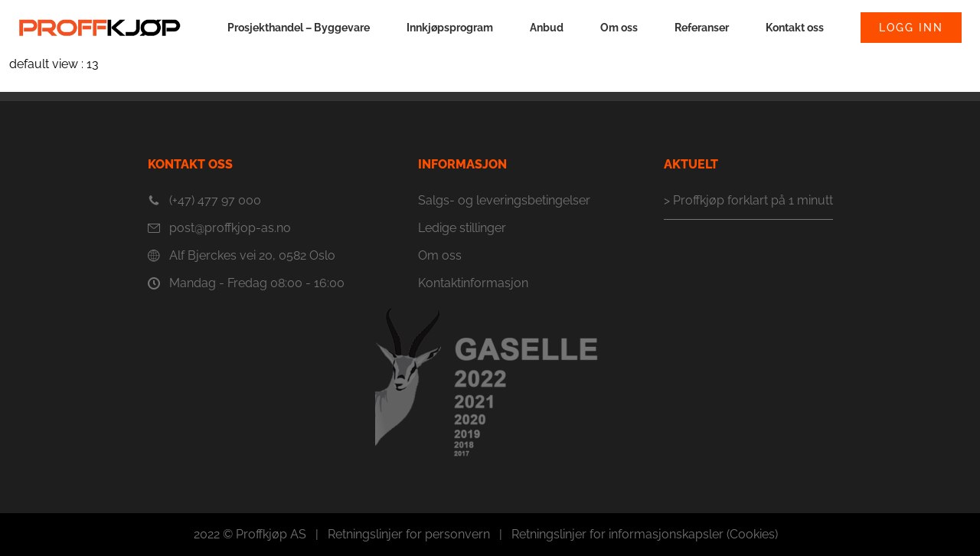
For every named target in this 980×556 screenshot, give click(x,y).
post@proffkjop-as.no (219, 228)
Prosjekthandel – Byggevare (299, 27)
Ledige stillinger (462, 228)
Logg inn (911, 27)
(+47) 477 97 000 (204, 201)
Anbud (547, 27)
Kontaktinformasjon (473, 283)
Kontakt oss (795, 27)
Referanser (702, 27)
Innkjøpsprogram (450, 27)
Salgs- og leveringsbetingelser (504, 200)
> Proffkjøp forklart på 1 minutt (748, 200)
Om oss (619, 27)
